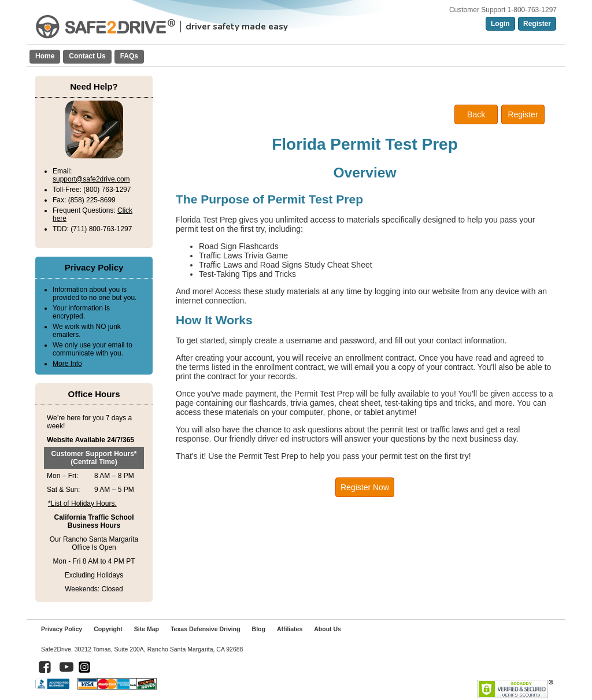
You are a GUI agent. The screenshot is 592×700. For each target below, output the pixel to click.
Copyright (108, 629)
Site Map (147, 629)
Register (537, 24)
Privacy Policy (62, 629)
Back (476, 114)
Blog (259, 629)
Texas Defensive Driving (206, 629)
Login (500, 24)
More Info (67, 364)
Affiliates (290, 629)
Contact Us (87, 56)
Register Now (365, 487)
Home (45, 56)
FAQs (129, 56)
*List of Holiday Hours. (82, 503)
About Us (328, 629)
